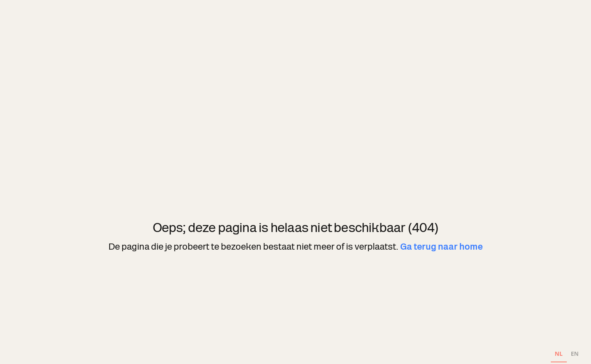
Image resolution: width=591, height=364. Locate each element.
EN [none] (575, 354)
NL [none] (559, 354)
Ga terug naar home (441, 247)
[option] (575, 355)
